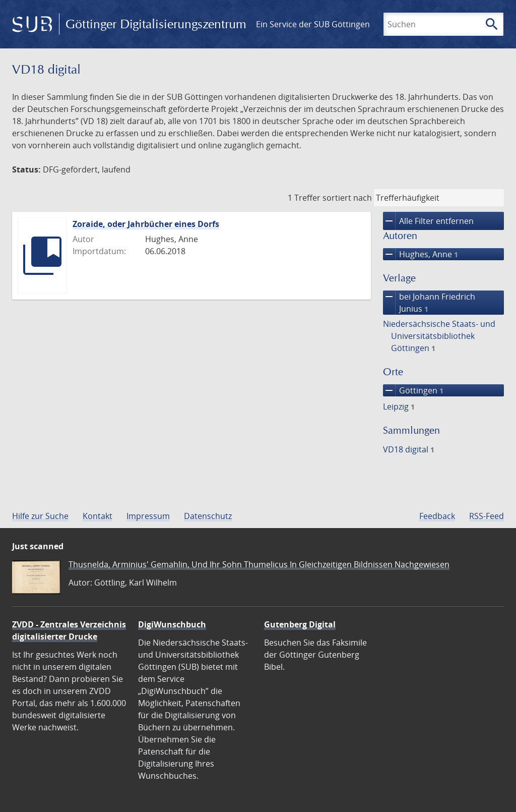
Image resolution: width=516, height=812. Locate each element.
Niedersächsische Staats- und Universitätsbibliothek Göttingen (439, 336)
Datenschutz (208, 516)
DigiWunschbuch (172, 624)
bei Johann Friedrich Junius (429, 303)
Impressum (148, 516)
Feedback (437, 516)
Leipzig (399, 407)
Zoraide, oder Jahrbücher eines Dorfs (146, 224)
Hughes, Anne (421, 254)
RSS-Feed (487, 516)
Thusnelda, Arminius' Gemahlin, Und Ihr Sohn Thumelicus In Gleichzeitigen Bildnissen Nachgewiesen (259, 564)
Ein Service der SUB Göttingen (313, 24)
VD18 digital (409, 449)
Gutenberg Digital (300, 624)
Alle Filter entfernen (428, 221)
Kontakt (98, 516)
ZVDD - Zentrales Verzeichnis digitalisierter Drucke (69, 630)
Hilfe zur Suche (40, 516)
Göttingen (413, 390)
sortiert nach (347, 198)
